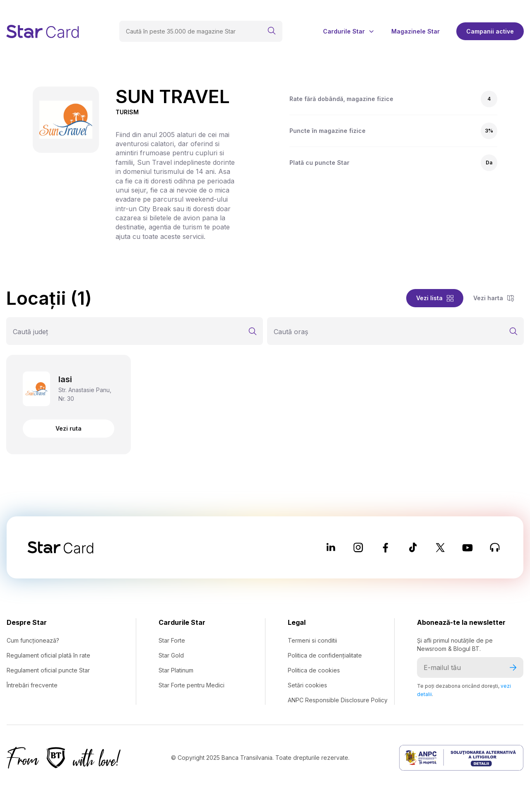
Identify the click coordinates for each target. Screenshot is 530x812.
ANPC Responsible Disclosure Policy (338, 700)
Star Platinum (176, 670)
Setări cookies (307, 685)
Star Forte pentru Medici (192, 685)
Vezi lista (435, 298)
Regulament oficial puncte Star (48, 670)
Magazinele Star (416, 31)
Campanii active (490, 31)
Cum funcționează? (33, 640)
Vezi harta (494, 298)
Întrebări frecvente (32, 685)
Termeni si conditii (312, 640)
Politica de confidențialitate (325, 655)
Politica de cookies (314, 670)
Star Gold (171, 655)
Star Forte (172, 640)
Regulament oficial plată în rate (48, 655)
